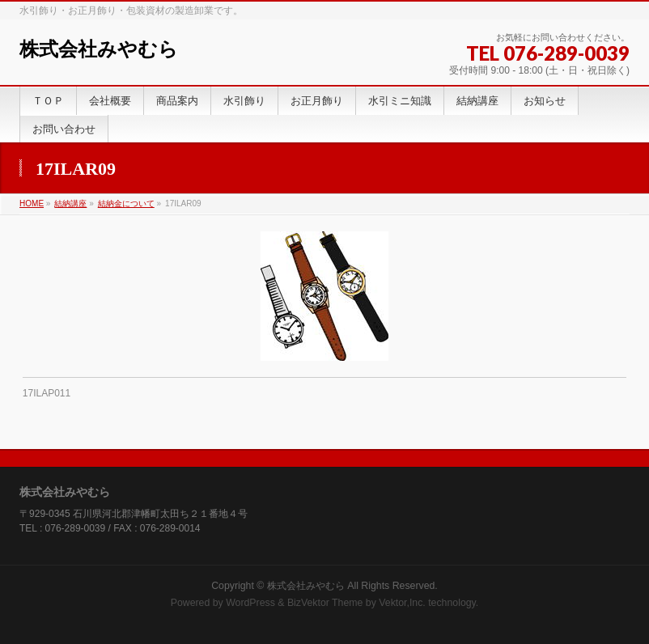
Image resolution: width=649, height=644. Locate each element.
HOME (32, 203)
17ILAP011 (47, 393)
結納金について (126, 203)
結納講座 (70, 203)
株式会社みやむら (99, 49)
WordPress (250, 603)
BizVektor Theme (325, 603)
